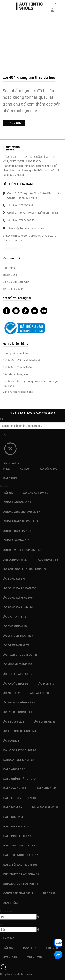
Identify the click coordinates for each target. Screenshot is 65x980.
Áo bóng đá (48, 469)
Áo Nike (12, 693)
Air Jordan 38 (16, 560)
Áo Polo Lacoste (19, 712)
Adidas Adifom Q (17, 502)
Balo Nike (10, 478)
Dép (49, 893)
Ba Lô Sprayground (20, 750)
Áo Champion (15, 626)
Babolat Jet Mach (19, 760)
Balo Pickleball (18, 836)
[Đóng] (10, 450)
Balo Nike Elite (17, 827)
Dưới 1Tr (29, 948)
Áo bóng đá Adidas (20, 588)
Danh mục (6, 487)
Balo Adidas (14, 769)
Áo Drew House (16, 645)
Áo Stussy (14, 722)
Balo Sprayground (20, 846)
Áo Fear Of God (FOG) (21, 655)
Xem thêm (11, 903)
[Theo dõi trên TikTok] (25, 311)
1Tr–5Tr (52, 948)
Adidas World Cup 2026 (22, 550)
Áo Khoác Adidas (18, 674)
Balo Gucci (46, 788)
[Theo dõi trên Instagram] (16, 311)
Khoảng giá (6, 911)
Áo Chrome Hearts (18, 636)
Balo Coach (15, 788)
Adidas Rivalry (17, 531)
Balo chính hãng (20, 779)
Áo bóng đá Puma (18, 607)
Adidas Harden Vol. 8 (21, 522)
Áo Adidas (48, 560)
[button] (5, 6)
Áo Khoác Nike (16, 684)
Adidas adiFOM (36, 493)
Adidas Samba (17, 540)
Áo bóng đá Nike (18, 598)
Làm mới (9, 938)
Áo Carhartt (15, 617)
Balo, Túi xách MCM (21, 865)
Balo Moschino (45, 807)
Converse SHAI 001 (18, 893)
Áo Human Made (18, 664)
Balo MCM (13, 807)
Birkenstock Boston (21, 884)
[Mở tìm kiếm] (54, 3)
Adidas (25, 469)
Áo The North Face (20, 731)
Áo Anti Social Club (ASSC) (25, 569)
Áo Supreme (45, 722)
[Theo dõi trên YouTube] (44, 311)
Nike (7, 469)
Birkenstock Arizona (21, 874)
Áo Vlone (11, 741)
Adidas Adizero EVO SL (22, 512)
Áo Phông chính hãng (21, 703)
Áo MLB (46, 684)
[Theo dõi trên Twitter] (35, 311)
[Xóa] (5, 435)
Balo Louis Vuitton (20, 798)
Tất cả (8, 493)
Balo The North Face (21, 855)
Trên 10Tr (35, 958)
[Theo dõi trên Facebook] (7, 311)
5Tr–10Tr (10, 958)
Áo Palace (39, 693)
